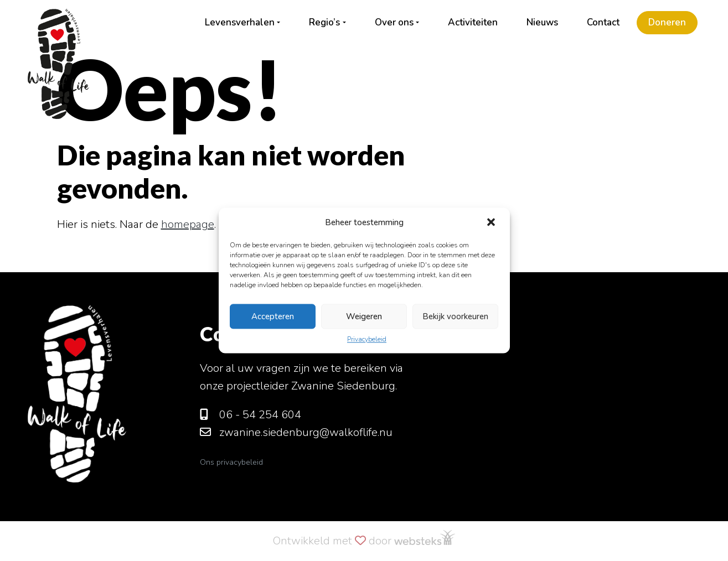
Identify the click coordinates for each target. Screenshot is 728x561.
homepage (188, 224)
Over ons (394, 22)
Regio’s (324, 22)
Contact (603, 22)
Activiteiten (473, 22)
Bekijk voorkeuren (455, 316)
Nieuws (542, 22)
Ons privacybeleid (231, 462)
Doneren (667, 22)
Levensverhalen (240, 22)
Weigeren (364, 316)
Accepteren (273, 316)
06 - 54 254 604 (251, 415)
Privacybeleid (367, 339)
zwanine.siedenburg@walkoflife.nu (296, 432)
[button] (492, 222)
